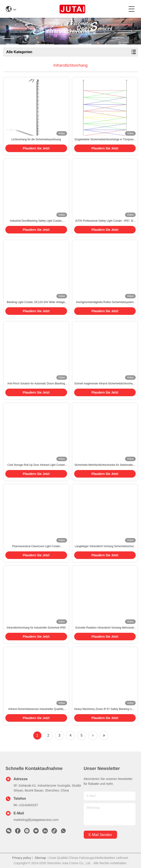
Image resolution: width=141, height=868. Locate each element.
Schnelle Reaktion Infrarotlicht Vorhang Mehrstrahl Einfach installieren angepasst (105, 628)
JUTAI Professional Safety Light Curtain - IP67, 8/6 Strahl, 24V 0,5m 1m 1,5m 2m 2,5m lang (105, 221)
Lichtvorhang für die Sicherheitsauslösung (36, 139)
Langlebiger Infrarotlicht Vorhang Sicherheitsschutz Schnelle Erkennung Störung (105, 547)
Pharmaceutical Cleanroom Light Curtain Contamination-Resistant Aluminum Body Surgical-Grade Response (36, 547)
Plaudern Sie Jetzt (36, 148)
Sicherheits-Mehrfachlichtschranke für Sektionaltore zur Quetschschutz (105, 465)
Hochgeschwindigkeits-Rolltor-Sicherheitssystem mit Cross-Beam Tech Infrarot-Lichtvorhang (105, 302)
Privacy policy (22, 858)
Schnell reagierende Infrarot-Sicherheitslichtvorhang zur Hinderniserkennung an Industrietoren (105, 384)
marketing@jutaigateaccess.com (36, 820)
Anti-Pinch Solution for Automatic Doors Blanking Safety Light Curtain (36, 384)
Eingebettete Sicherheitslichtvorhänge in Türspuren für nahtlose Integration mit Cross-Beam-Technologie (105, 140)
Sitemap (40, 858)
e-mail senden (100, 835)
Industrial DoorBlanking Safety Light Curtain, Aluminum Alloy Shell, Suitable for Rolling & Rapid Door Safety (36, 221)
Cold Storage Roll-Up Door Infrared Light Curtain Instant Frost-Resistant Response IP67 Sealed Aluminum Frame (36, 465)
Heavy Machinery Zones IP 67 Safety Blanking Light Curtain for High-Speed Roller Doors (105, 709)
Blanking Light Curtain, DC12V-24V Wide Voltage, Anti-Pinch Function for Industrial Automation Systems (36, 302)
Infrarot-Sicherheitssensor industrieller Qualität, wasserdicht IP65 (36, 709)
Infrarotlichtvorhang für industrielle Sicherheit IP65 (36, 628)
